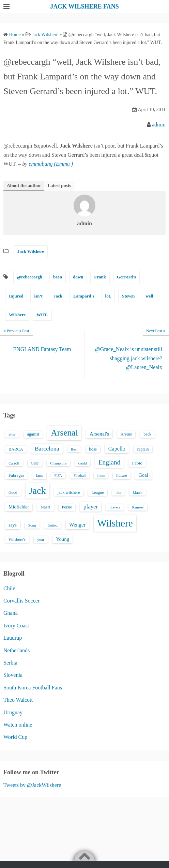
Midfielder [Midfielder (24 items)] (19, 507)
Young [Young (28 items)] (63, 539)
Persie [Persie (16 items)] (67, 507)
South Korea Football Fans (33, 688)
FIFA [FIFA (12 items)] (58, 476)
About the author (24, 186)
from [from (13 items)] (101, 475)
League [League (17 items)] (98, 492)
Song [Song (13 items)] (32, 525)
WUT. (42, 315)
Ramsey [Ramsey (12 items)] (138, 507)
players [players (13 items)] (115, 507)
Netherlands (17, 650)
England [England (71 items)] (110, 462)
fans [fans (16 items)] (39, 475)
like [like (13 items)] (118, 492)
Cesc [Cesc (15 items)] (35, 463)
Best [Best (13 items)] (74, 449)
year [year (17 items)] (41, 539)
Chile (9, 588)
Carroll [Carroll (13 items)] (14, 463)
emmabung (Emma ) (51, 164)
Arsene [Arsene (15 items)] (126, 434)
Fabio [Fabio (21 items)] (137, 463)
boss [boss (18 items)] (93, 449)
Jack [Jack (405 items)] (37, 491)
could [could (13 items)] (83, 463)
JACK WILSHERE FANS (84, 6)
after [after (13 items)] (12, 434)
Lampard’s (84, 296)
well (149, 296)
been (58, 277)
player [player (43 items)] (91, 507)
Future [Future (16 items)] (122, 475)
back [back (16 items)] (147, 434)
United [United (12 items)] (53, 525)
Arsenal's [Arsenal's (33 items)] (99, 434)
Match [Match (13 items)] (138, 492)
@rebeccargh (30, 277)
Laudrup (13, 638)
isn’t (38, 296)
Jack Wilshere (31, 251)
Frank (100, 277)
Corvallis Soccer (21, 601)
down (78, 277)
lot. (108, 296)
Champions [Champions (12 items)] (58, 463)
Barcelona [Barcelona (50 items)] (47, 448)
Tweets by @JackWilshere (32, 785)
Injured (16, 296)
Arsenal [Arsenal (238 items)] (64, 433)
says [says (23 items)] (13, 525)
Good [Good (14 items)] (13, 492)
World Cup (15, 737)
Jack (58, 296)
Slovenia (13, 675)
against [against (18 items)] (33, 434)
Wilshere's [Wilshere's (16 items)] (17, 539)
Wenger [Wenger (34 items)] (77, 525)
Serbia (10, 663)
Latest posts (59, 186)
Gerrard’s (126, 277)
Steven (128, 296)
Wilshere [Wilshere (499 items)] (115, 523)
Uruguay (13, 712)
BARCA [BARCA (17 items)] (16, 449)
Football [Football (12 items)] (80, 476)
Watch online (18, 725)
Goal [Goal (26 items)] (143, 475)
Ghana (11, 613)
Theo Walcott (18, 700)
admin (159, 125)
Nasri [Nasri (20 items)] (45, 507)
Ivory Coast (16, 626)
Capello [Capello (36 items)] (117, 449)
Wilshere (17, 315)
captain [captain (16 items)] (143, 449)
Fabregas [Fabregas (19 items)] (16, 475)
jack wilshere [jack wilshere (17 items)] (69, 492)
